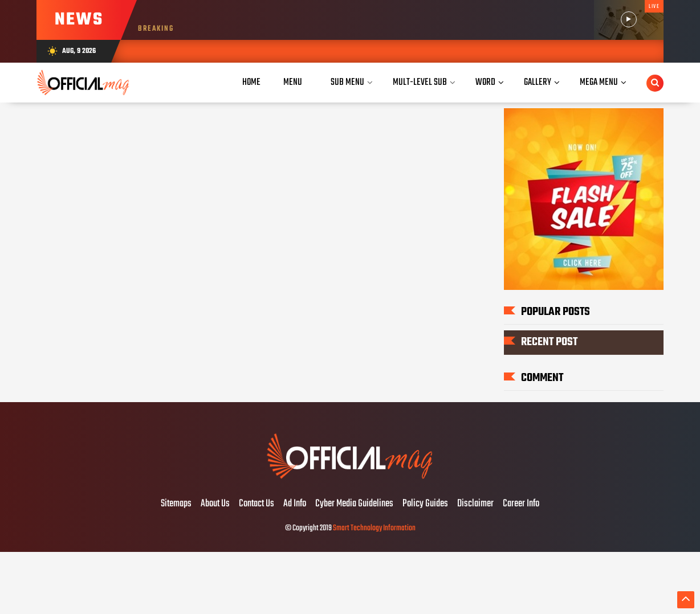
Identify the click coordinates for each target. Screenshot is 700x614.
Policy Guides (425, 504)
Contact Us (257, 504)
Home (251, 82)
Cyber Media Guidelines (354, 504)
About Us (215, 504)
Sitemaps (176, 504)
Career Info (521, 504)
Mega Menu (599, 82)
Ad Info (295, 504)
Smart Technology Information (374, 528)
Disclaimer (475, 504)
